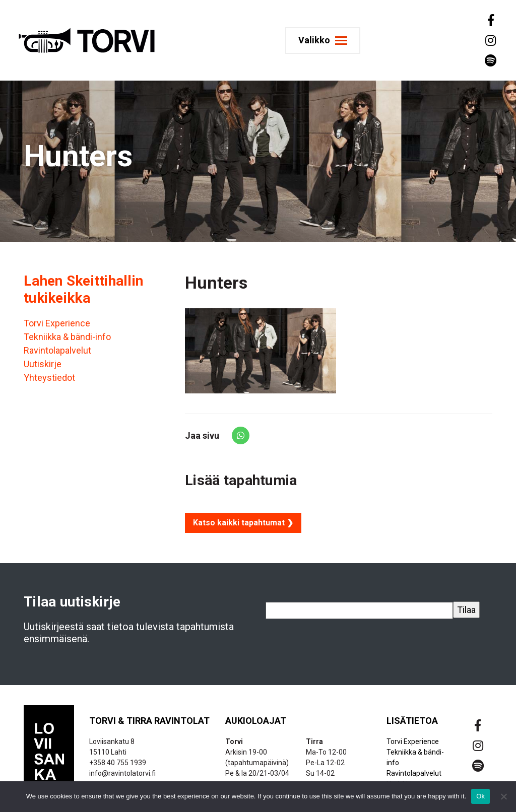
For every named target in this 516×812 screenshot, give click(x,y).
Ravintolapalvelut (57, 350)
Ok (480, 796)
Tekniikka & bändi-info (67, 337)
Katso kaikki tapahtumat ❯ (243, 523)
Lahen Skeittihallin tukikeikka (83, 289)
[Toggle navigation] (323, 41)
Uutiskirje (43, 364)
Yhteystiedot (49, 378)
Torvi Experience (57, 323)
